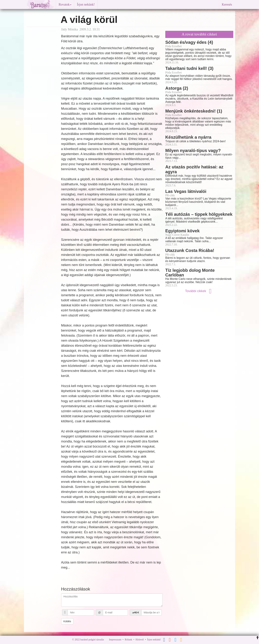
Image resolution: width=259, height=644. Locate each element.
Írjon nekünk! (86, 5)
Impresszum (115, 640)
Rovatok (65, 5)
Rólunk (128, 640)
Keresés (227, 5)
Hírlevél (140, 640)
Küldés (67, 621)
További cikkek (199, 291)
